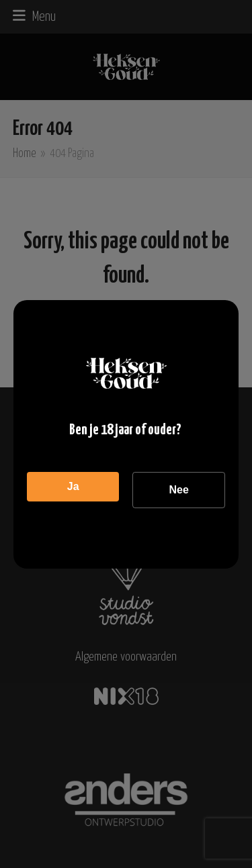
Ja (73, 486)
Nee (178, 490)
